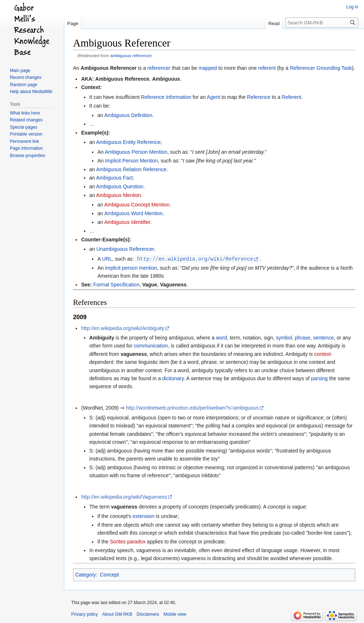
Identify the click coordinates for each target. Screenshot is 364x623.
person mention (140, 268)
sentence (323, 337)
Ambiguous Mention (118, 195)
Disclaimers (148, 614)
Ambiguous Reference (122, 79)
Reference (259, 97)
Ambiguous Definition (128, 115)
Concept (109, 574)
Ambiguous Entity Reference (128, 142)
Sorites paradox (128, 541)
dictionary (173, 378)
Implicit (113, 161)
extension (143, 516)
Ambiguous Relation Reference (131, 169)
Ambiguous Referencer (109, 68)
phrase (303, 337)
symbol (284, 337)
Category (86, 574)
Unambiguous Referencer (125, 249)
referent (267, 68)
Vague (149, 284)
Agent (213, 97)
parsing (319, 378)
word (221, 337)
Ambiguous (166, 79)
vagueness (134, 354)
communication (151, 345)
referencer (159, 68)
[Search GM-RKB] (322, 23)
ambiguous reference (130, 55)
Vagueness (173, 284)
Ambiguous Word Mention (134, 213)
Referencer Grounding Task (321, 68)
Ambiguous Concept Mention (137, 205)
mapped (208, 68)
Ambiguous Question (120, 186)
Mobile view (175, 614)
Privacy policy (84, 614)
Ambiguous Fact (114, 178)
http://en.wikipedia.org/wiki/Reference (195, 259)
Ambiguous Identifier (127, 222)
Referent (292, 97)
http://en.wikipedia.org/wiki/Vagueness (124, 497)
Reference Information (166, 97)
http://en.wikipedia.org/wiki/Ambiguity (123, 328)
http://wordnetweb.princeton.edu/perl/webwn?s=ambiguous (192, 407)
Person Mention (149, 152)
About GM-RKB (117, 614)
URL (107, 259)
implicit (113, 268)
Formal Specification (116, 284)
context (322, 354)
